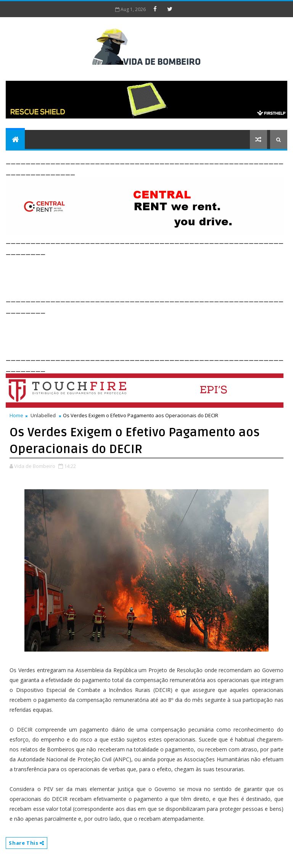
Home (16, 415)
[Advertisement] (145, 274)
